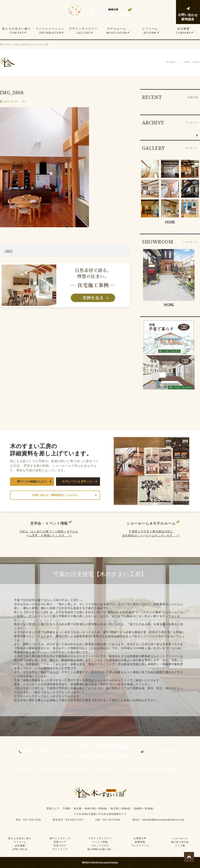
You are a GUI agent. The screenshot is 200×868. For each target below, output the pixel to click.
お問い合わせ (20, 849)
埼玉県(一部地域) (120, 808)
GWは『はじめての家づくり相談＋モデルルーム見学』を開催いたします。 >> (49, 533)
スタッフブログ (100, 845)
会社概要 (183, 31)
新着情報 (140, 842)
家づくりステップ (60, 838)
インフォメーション (50, 31)
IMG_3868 (192, 62)
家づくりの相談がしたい (32, 481)
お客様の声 (140, 838)
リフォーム (150, 31)
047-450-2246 (32, 820)
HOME (171, 62)
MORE (170, 222)
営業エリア (53, 808)
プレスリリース (140, 845)
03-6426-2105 (75, 820)
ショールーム (180, 838)
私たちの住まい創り (17, 31)
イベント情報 (100, 842)
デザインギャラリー (83, 31)
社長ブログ (60, 845)
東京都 (77, 808)
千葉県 (66, 808)
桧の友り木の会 (180, 842)
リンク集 (180, 845)
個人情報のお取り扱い (100, 849)
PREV (9, 251)
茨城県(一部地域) (144, 808)
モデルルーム (117, 31)
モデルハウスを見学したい (78, 481)
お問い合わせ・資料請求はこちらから (55, 495)
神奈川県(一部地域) (96, 808)
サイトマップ (60, 849)
